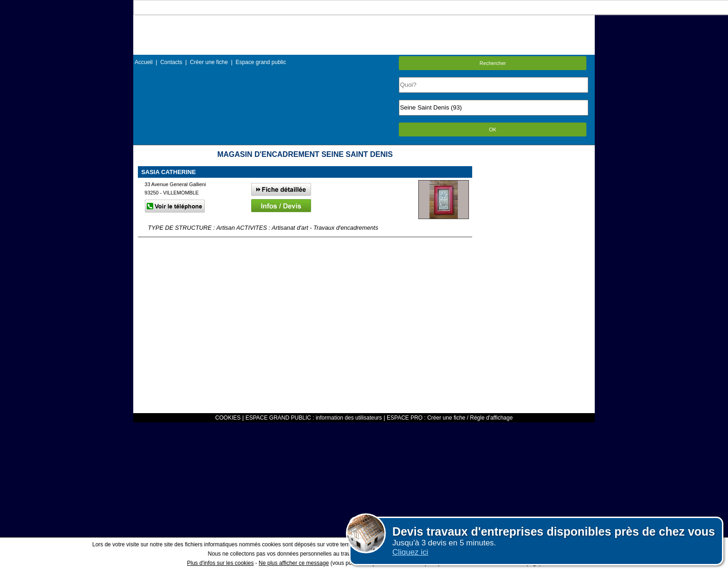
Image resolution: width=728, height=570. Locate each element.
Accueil (144, 62)
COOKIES (228, 418)
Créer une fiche (209, 62)
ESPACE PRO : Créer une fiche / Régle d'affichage (450, 418)
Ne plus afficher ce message (294, 563)
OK (493, 130)
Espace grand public (261, 62)
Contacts (171, 62)
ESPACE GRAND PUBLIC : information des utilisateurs (314, 418)
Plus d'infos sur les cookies (221, 563)
